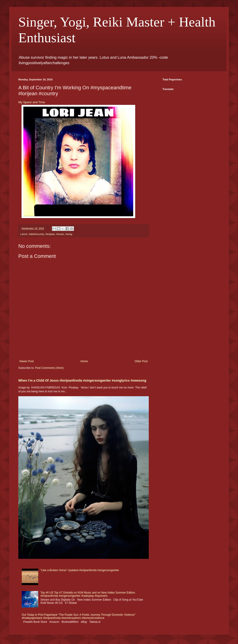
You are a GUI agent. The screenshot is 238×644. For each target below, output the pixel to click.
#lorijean (50, 234)
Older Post (141, 361)
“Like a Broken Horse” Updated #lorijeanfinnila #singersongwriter (80, 570)
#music (60, 234)
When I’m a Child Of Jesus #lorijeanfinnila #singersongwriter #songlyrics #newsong (82, 380)
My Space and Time (32, 102)
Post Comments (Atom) (49, 368)
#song (69, 234)
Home (84, 361)
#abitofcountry (37, 234)
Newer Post (27, 361)
